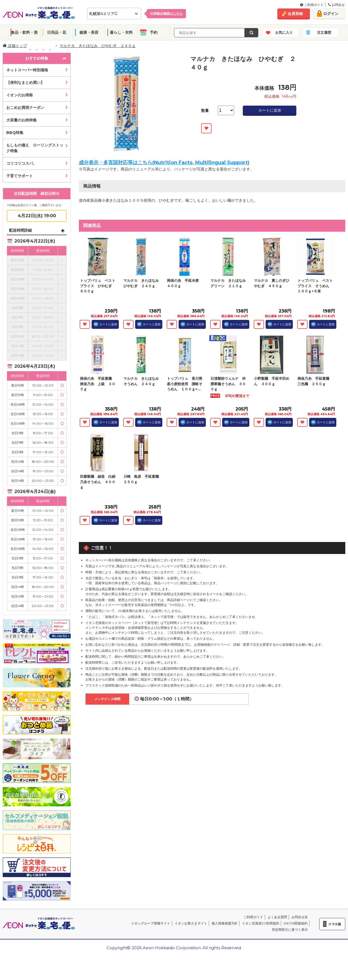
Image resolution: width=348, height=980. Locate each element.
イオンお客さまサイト (191, 923)
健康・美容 (89, 32)
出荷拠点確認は (166, 13)
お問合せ (336, 5)
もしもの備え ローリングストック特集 (35, 148)
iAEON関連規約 (296, 923)
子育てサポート (20, 176)
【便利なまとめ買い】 (25, 82)
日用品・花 (57, 32)
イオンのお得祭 (20, 95)
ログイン (331, 14)
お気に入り (284, 32)
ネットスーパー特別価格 (27, 70)
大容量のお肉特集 (21, 120)
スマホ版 (335, 924)
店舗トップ (15, 46)
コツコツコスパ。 (21, 163)
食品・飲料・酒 (24, 32)
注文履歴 (324, 32)
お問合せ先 (300, 917)
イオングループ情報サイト (151, 923)
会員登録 (295, 14)
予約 (154, 32)
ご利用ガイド (312, 5)
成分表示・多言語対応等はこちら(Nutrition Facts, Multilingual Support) (164, 163)
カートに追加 (270, 110)
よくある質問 (277, 917)
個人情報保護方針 (225, 923)
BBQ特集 (15, 133)
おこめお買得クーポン (25, 108)
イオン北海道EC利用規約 (261, 923)
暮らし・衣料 (121, 32)
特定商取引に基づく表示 (290, 930)
